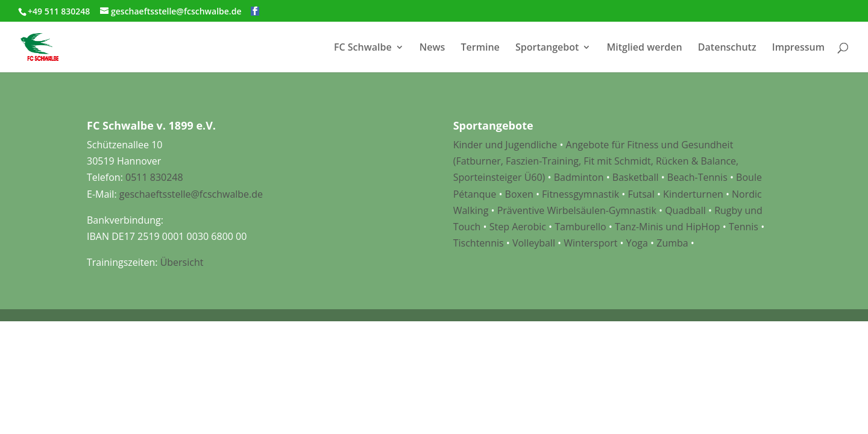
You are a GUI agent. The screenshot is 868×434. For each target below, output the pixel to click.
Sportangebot (547, 48)
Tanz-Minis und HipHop (668, 227)
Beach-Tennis (697, 177)
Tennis (744, 227)
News (432, 48)
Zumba (672, 243)
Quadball (685, 210)
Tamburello (580, 227)
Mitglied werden (645, 48)
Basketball (636, 177)
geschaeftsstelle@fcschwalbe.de (191, 194)
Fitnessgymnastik (580, 194)
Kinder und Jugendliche (505, 145)
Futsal (641, 194)
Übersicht (182, 262)
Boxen (519, 194)
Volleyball (535, 243)
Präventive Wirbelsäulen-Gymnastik (577, 210)
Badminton (579, 177)
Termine (480, 48)
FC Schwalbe (363, 48)
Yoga (637, 243)
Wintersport (590, 243)
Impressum (798, 48)
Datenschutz (727, 48)
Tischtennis (480, 243)
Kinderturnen (693, 194)
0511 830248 (154, 177)
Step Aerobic (518, 227)
